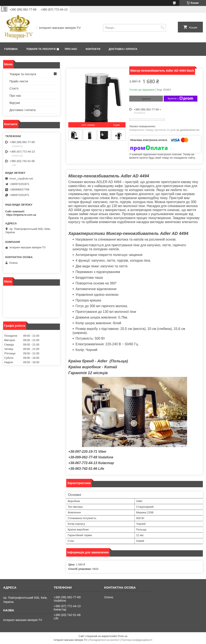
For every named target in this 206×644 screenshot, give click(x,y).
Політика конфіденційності (137, 640)
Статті (14, 88)
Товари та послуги (41, 49)
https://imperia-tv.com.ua (21, 215)
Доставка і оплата (123, 49)
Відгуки (15, 103)
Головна (11, 49)
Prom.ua (123, 636)
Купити (146, 99)
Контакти (93, 49)
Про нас (71, 49)
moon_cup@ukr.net (21, 179)
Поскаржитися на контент (104, 640)
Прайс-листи (19, 81)
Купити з (180, 99)
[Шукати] (162, 28)
